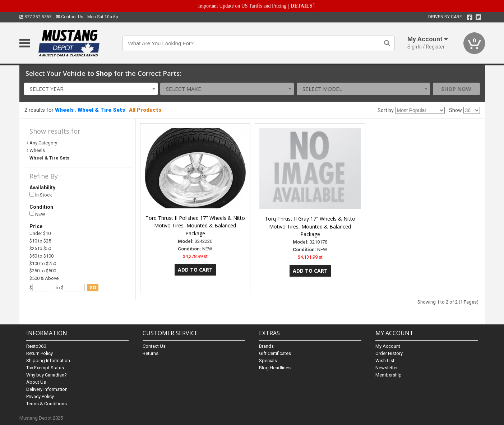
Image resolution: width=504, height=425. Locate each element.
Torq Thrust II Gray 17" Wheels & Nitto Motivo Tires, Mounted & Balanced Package (310, 227)
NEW (37, 214)
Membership (389, 375)
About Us (36, 382)
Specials (268, 361)
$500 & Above (44, 278)
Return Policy (40, 353)
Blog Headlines (275, 368)
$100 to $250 (43, 264)
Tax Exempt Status (45, 368)
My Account (388, 346)
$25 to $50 (40, 248)
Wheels (64, 110)
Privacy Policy (40, 396)
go (93, 288)
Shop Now (456, 89)
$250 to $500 (43, 271)
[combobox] (91, 89)
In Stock (41, 195)
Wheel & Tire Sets (101, 110)
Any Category (43, 143)
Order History (389, 353)
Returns (151, 353)
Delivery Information (47, 389)
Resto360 (36, 346)
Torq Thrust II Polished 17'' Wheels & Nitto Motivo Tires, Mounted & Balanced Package (195, 226)
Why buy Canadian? (47, 375)
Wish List (385, 361)
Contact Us (70, 17)
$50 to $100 (41, 256)
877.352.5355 (36, 17)
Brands (266, 346)
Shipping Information (48, 361)
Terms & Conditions (47, 404)
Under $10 (40, 233)
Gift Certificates (275, 353)
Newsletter (387, 368)
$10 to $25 (40, 241)
